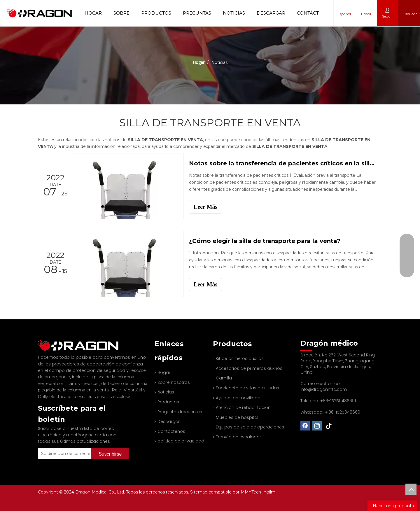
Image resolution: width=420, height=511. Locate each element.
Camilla (224, 378)
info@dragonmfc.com (324, 389)
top (411, 489)
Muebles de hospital (237, 417)
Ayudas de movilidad (238, 398)
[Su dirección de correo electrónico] (72, 446)
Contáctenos (314, 13)
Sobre (121, 13)
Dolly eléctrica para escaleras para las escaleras (85, 389)
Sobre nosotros (174, 382)
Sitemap (199, 492)
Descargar (271, 13)
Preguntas (197, 13)
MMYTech (251, 492)
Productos (156, 13)
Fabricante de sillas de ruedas (247, 388)
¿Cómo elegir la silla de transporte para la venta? (265, 241)
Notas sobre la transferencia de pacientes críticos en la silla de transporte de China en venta (282, 163)
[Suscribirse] (110, 446)
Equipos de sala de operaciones (250, 427)
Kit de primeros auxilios (240, 358)
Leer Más (205, 207)
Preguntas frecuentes (180, 412)
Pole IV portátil (127, 382)
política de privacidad (181, 441)
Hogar (93, 13)
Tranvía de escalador (238, 437)
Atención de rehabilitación (243, 407)
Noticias (234, 13)
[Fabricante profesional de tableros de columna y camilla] (43, 342)
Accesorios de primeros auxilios (249, 368)
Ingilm (269, 492)
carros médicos (83, 376)
